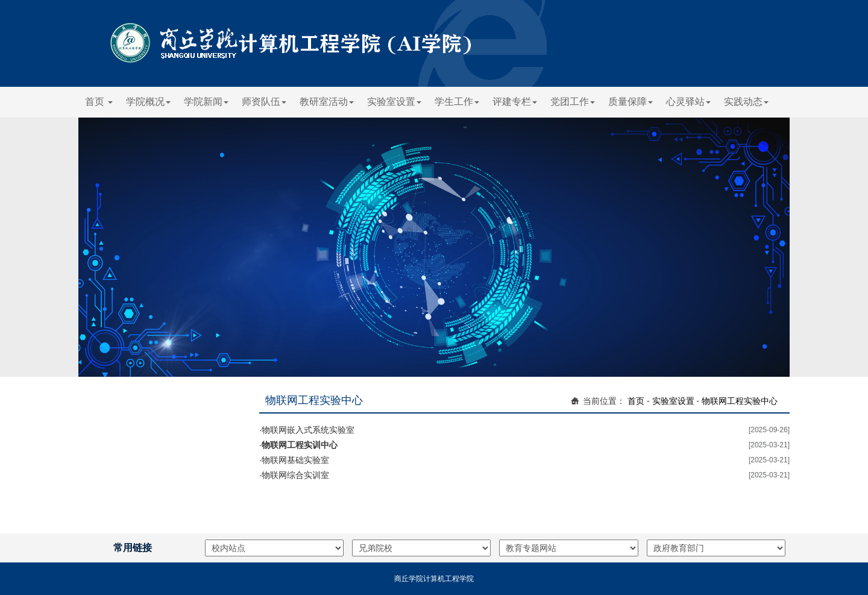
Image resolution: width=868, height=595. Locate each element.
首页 (99, 102)
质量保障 (631, 102)
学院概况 (148, 102)
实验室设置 (394, 102)
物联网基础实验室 (295, 460)
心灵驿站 (688, 102)
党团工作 (573, 102)
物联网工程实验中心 (740, 401)
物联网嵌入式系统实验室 (308, 430)
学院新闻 (206, 102)
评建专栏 (515, 102)
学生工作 (457, 102)
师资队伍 (264, 102)
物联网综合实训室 (295, 475)
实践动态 (746, 102)
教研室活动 (327, 102)
